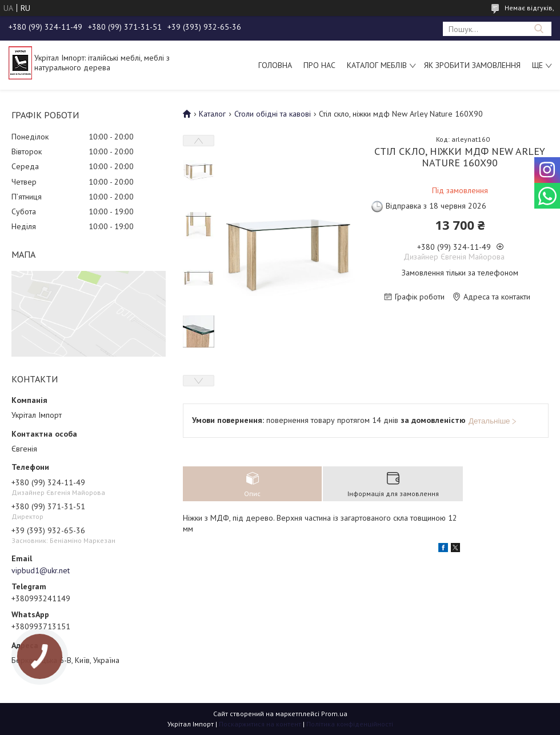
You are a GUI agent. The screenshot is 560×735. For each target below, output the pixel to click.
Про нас (319, 65)
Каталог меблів (377, 65)
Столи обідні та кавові (273, 114)
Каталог (212, 114)
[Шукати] (539, 29)
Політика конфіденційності (350, 724)
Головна (275, 65)
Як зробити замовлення (472, 65)
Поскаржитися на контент (260, 724)
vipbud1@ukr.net (41, 570)
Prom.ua (334, 714)
